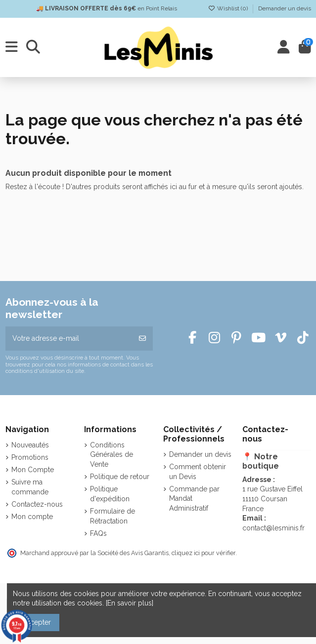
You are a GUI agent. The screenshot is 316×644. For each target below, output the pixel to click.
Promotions (30, 457)
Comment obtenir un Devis (198, 472)
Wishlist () (229, 8)
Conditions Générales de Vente (112, 455)
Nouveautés (30, 445)
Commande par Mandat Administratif (194, 499)
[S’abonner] (142, 339)
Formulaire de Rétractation (113, 516)
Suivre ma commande (30, 487)
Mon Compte (33, 470)
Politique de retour (120, 477)
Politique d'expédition (110, 494)
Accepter (36, 622)
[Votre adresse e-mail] (69, 339)
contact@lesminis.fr (273, 528)
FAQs (98, 533)
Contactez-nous (37, 504)
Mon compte (32, 517)
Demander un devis (285, 8)
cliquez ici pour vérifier (203, 553)
